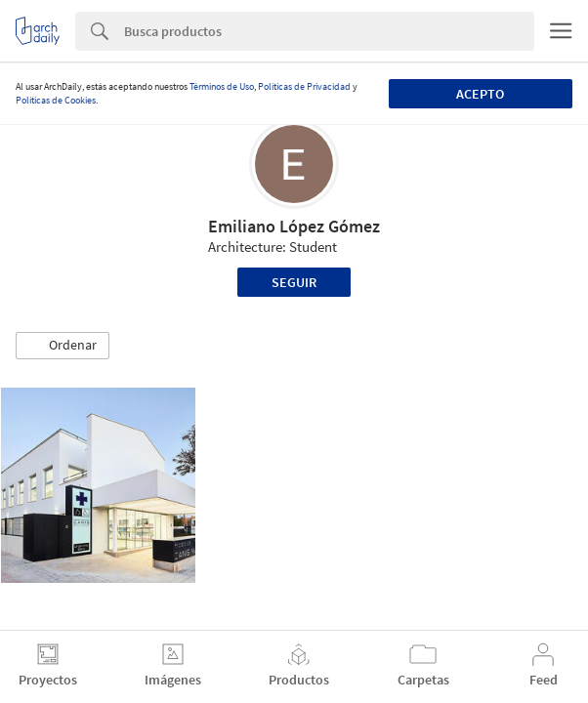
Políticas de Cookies (56, 100)
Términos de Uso (222, 86)
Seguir (294, 282)
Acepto (480, 94)
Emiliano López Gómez (294, 226)
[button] (63, 346)
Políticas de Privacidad (304, 86)
